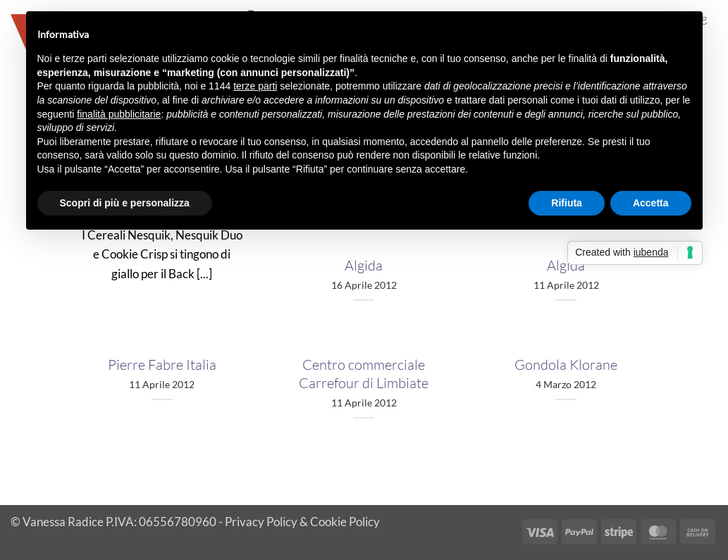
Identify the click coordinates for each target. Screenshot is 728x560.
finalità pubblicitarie (119, 114)
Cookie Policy (345, 522)
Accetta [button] (651, 203)
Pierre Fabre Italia (162, 365)
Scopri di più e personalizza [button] (125, 203)
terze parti (255, 86)
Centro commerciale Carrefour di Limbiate (364, 374)
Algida (364, 265)
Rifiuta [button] (567, 203)
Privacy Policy (261, 522)
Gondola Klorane (566, 365)
